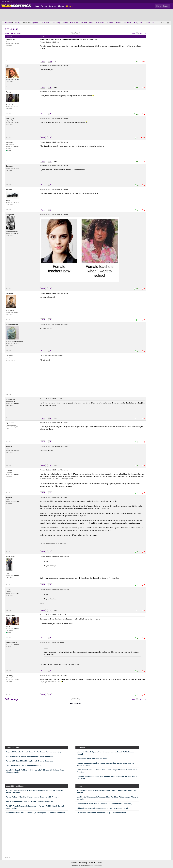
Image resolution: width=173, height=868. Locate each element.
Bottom (19, 33)
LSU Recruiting (46, 23)
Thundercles (10, 40)
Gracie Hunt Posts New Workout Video (92, 759)
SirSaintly (9, 676)
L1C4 (8, 589)
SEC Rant (84, 23)
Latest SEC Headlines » (15, 786)
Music (148, 23)
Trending (17, 23)
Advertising (83, 863)
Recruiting (52, 6)
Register (10, 2)
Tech (142, 23)
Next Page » (75, 33)
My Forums (9, 23)
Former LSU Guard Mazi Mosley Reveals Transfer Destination (30, 761)
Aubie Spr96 (10, 556)
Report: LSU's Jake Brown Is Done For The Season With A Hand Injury (34, 752)
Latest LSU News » (13, 748)
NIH (7, 66)
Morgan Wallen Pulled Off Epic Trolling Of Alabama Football (29, 801)
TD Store (69, 6)
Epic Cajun (10, 119)
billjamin (9, 190)
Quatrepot (10, 166)
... (76, 6)
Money (136, 23)
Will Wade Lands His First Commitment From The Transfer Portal (102, 808)
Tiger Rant (35, 23)
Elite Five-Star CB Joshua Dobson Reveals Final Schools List (30, 756)
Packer (8, 92)
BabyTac (9, 447)
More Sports (74, 23)
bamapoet (9, 142)
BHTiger (9, 470)
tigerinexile (10, 423)
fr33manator (10, 615)
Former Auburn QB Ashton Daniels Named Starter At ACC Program (32, 797)
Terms (99, 863)
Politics (65, 23)
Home (37, 6)
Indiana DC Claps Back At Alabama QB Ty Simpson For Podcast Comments (36, 813)
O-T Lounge (57, 23)
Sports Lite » (81, 748)
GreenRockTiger (12, 325)
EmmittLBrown (11, 643)
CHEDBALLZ (11, 399)
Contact (92, 863)
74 (50, 61)
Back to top (9, 61)
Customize (164, 23)
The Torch (10, 293)
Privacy (74, 863)
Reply (43, 61)
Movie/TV (119, 23)
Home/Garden (100, 23)
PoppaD (9, 497)
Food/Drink (127, 23)
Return (7, 33)
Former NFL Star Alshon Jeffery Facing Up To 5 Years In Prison (102, 813)
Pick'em (61, 6)
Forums (44, 6)
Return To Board (75, 703)
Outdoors (110, 23)
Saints (91, 23)
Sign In (4, 2)
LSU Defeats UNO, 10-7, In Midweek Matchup (24, 765)
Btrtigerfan (10, 215)
